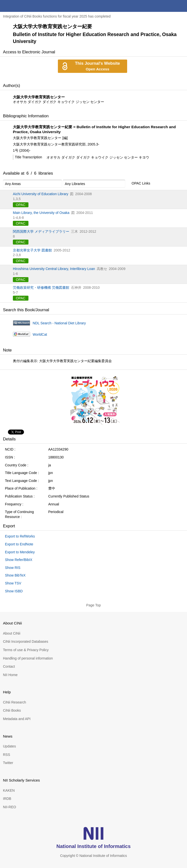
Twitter (8, 763)
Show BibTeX (15, 575)
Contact (9, 666)
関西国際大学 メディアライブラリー (41, 231)
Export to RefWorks (20, 536)
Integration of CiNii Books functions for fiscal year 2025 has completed (57, 16)
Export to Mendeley (20, 552)
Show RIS (13, 568)
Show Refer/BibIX (19, 560)
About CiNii (12, 633)
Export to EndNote (19, 544)
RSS (7, 755)
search (169, 6)
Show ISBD (14, 591)
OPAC (21, 205)
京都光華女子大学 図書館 (32, 250)
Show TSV (13, 583)
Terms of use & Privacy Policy (26, 650)
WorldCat (40, 334)
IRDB (7, 799)
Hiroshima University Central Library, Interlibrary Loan (54, 269)
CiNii (22, 6)
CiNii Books (12, 710)
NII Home (10, 675)
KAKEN (9, 790)
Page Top (94, 605)
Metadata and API (17, 719)
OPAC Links (138, 184)
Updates (9, 746)
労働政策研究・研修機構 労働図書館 (41, 288)
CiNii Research (14, 702)
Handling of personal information (28, 658)
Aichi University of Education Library (41, 194)
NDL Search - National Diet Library (59, 323)
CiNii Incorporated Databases (26, 641)
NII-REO (10, 807)
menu (181, 6)
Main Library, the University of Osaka (41, 213)
